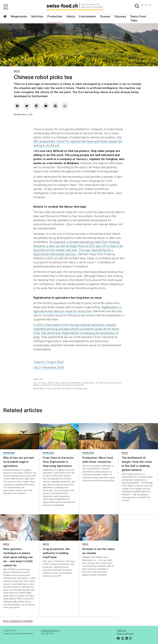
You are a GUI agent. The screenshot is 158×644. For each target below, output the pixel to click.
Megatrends (19, 16)
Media (17, 71)
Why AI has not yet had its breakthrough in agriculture (18, 462)
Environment (88, 16)
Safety (71, 16)
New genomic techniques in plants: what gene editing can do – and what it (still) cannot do (18, 557)
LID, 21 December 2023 (49, 368)
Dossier (105, 16)
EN (150, 5)
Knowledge (9, 453)
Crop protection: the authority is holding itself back (56, 553)
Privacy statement (125, 634)
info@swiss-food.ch (50, 631)
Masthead (121, 631)
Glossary (120, 16)
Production (55, 16)
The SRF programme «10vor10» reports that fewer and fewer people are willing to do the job (78, 141)
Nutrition (37, 16)
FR (146, 5)
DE (142, 5)
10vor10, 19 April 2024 (49, 362)
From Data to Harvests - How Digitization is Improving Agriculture (59, 462)
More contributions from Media (18, 621)
